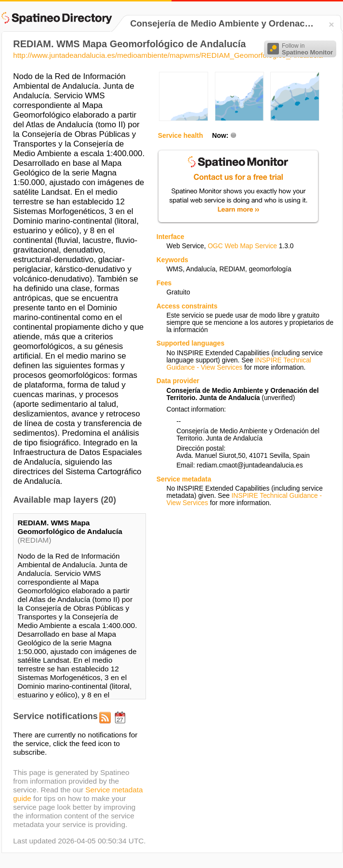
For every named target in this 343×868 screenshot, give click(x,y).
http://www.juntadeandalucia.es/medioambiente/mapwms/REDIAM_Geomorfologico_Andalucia (168, 55)
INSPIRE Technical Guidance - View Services (238, 364)
